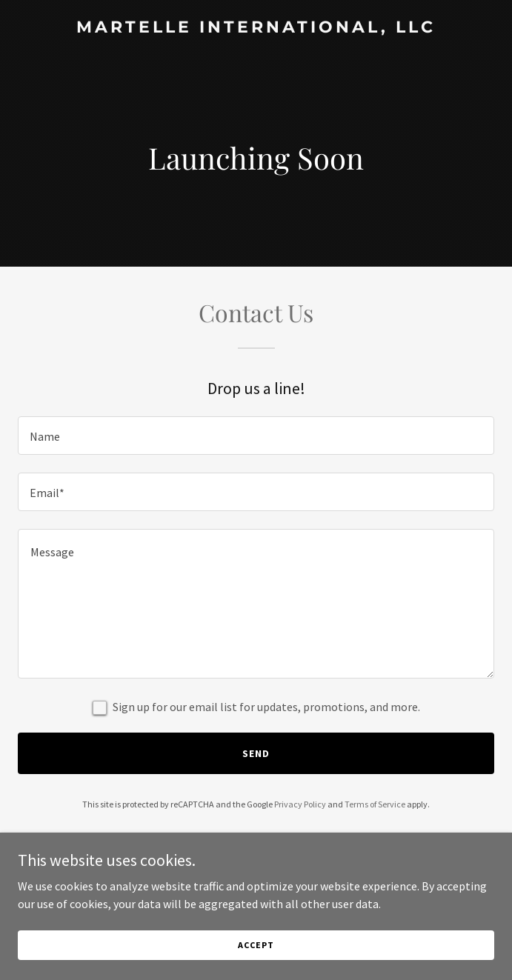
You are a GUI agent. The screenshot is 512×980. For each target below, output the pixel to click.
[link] (256, 28)
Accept (256, 945)
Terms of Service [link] (375, 804)
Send (256, 753)
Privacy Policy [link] (300, 804)
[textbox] (256, 436)
